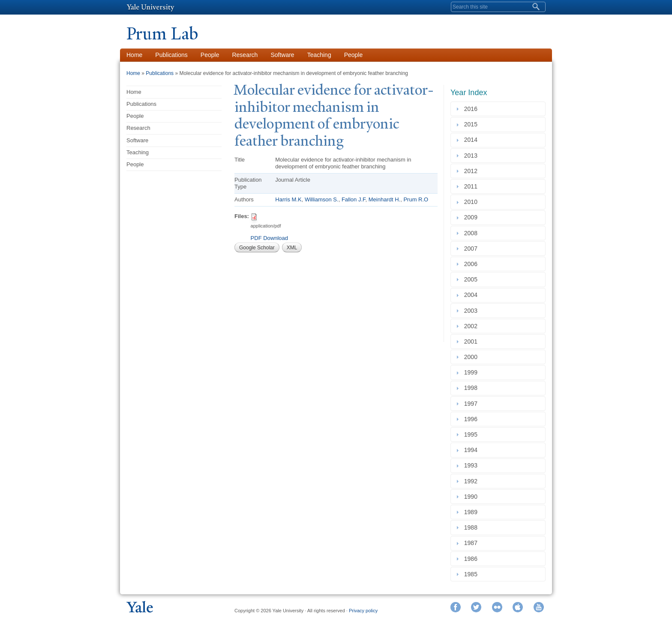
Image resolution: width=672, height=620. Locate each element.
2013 (472, 156)
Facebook (456, 607)
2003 (472, 311)
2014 (472, 140)
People (210, 55)
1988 (472, 527)
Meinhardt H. (384, 199)
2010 (472, 202)
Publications (171, 55)
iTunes (518, 607)
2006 (472, 264)
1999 (472, 372)
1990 (472, 497)
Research (245, 55)
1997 (472, 404)
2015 (472, 124)
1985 (472, 574)
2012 (472, 171)
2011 (472, 186)
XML (292, 248)
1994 (472, 450)
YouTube (539, 607)
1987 (472, 543)
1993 (472, 466)
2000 (472, 357)
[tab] (498, 109)
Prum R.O (416, 199)
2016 (472, 109)
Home (134, 55)
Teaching (319, 55)
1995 (472, 434)
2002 (472, 326)
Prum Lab (162, 34)
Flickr (497, 607)
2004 (472, 295)
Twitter (476, 607)
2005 (472, 279)
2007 (472, 249)
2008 (472, 233)
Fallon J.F (354, 199)
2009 (472, 218)
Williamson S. (322, 199)
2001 (472, 341)
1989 (472, 512)
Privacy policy (363, 611)
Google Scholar (257, 248)
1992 (472, 481)
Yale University (150, 7)
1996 (472, 419)
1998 (472, 388)
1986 (472, 559)
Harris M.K (288, 199)
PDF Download (269, 238)
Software (282, 55)
